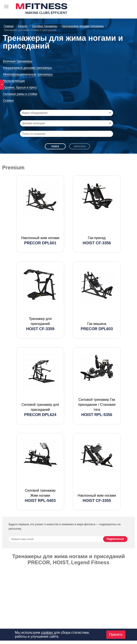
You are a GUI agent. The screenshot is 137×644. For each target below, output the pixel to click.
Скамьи (8, 100)
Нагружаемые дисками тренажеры (28, 68)
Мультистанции (14, 81)
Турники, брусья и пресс (20, 87)
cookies (47, 633)
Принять (116, 635)
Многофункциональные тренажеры (28, 74)
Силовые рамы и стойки (20, 94)
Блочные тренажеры (18, 61)
